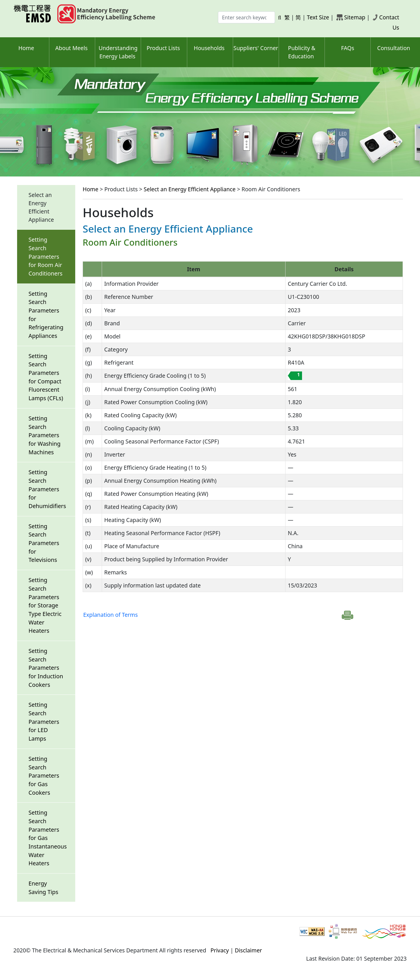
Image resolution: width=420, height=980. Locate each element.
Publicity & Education (302, 52)
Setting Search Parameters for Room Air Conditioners (45, 256)
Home (26, 48)
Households (209, 48)
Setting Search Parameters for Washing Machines (44, 435)
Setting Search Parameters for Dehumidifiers (47, 489)
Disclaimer (248, 950)
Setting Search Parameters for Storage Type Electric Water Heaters (45, 605)
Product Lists (163, 48)
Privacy (220, 950)
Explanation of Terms (110, 615)
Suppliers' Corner (256, 48)
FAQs (348, 48)
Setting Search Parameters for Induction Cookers (46, 668)
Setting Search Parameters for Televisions (44, 543)
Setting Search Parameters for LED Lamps (44, 722)
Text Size (318, 17)
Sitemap (355, 17)
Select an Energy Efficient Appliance (189, 189)
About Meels (72, 48)
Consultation (394, 48)
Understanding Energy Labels (118, 52)
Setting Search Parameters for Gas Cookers (44, 776)
